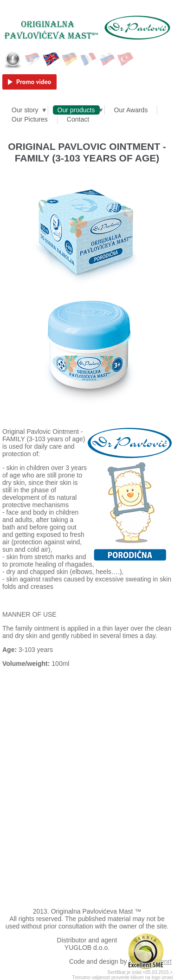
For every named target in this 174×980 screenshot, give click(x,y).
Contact (78, 119)
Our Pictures (30, 119)
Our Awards (131, 110)
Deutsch (70, 59)
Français (89, 59)
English (52, 59)
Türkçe (126, 59)
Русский (107, 59)
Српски (33, 59)
